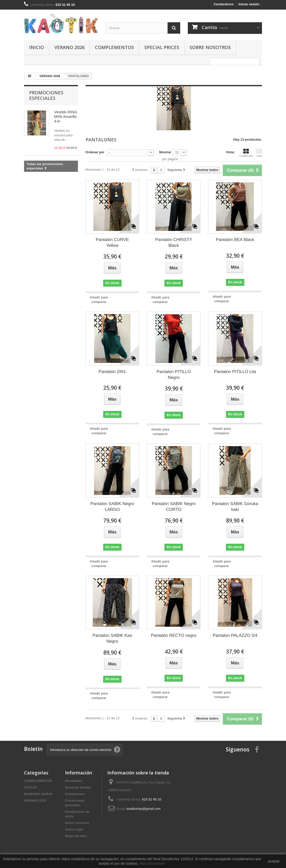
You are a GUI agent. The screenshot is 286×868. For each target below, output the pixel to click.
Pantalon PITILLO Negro (174, 375)
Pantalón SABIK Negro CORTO (174, 507)
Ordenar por (95, 152)
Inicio (37, 47)
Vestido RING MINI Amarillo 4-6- (66, 116)
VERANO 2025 (35, 801)
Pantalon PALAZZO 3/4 (235, 635)
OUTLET (31, 787)
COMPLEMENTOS (114, 47)
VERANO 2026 (69, 47)
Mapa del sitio (76, 836)
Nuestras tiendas (78, 787)
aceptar (274, 861)
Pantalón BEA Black (235, 240)
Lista (259, 153)
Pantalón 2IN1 (112, 372)
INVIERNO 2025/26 (38, 794)
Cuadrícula (246, 153)
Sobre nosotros (210, 47)
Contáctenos (224, 4)
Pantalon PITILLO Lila (235, 372)
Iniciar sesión (249, 4)
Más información (152, 863)
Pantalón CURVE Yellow (112, 243)
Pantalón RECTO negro (174, 635)
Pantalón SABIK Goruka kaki (235, 507)
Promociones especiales (46, 95)
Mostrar (165, 152)
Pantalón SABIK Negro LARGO (112, 507)
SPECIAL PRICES (162, 47)
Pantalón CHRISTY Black (174, 243)
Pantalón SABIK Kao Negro (112, 638)
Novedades (74, 781)
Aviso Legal (74, 829)
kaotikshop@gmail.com (144, 809)
